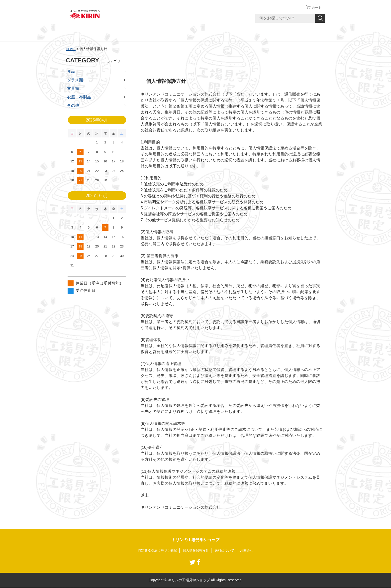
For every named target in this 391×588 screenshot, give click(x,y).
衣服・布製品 (79, 97)
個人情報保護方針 (196, 551)
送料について (226, 551)
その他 (73, 105)
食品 (71, 71)
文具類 (73, 88)
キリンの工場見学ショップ (195, 540)
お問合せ (250, 551)
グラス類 (75, 80)
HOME (71, 49)
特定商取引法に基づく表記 (155, 551)
